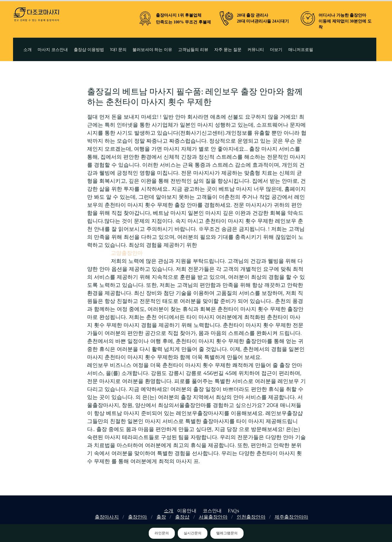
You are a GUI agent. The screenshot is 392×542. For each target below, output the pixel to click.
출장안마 (138, 517)
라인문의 (162, 533)
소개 (169, 510)
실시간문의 (193, 533)
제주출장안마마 (291, 517)
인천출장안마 (251, 517)
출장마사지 (107, 517)
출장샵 (182, 517)
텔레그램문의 (227, 533)
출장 (161, 517)
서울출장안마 (213, 517)
